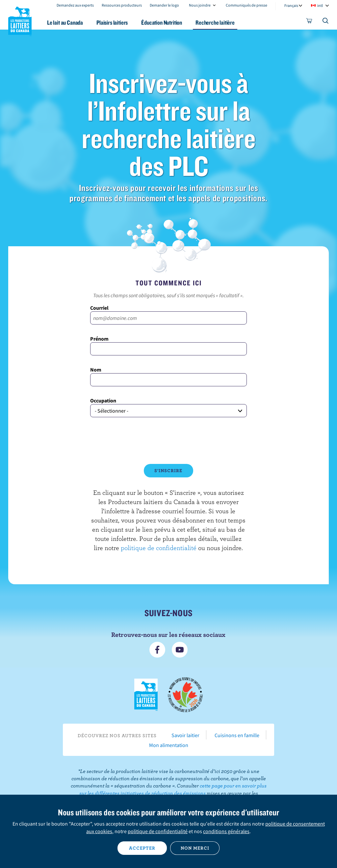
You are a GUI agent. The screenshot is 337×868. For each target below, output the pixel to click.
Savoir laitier (185, 735)
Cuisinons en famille (237, 735)
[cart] (309, 22)
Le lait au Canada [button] (65, 23)
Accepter (142, 848)
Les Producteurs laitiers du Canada (20, 20)
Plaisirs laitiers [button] (112, 23)
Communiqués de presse (246, 5)
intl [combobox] (320, 5)
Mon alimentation (169, 745)
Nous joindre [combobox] (200, 5)
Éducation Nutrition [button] (162, 23)
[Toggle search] (326, 22)
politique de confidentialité (159, 548)
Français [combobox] (291, 5)
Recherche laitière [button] (215, 23)
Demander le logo (164, 5)
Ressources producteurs (122, 5)
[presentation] (168, 441)
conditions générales (226, 831)
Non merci (195, 848)
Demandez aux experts (75, 5)
